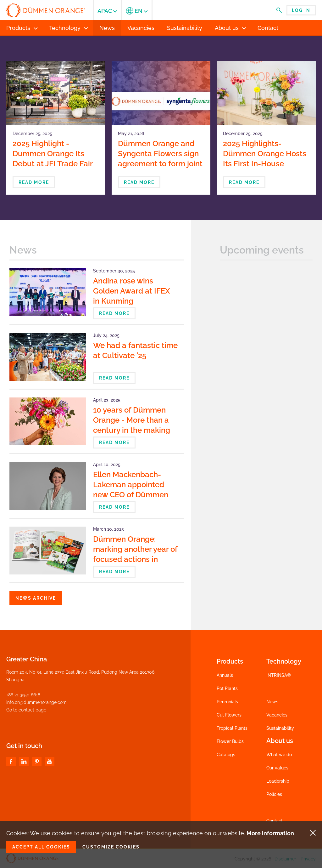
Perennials (227, 702)
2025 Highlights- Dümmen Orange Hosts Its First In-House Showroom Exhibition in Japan (265, 164)
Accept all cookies (41, 847)
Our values (277, 768)
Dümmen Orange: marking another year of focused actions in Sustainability (135, 554)
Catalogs (226, 755)
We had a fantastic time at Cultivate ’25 (135, 350)
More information (270, 833)
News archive (36, 598)
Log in (301, 10)
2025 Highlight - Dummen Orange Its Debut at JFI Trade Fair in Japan (53, 159)
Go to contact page (26, 710)
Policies (274, 794)
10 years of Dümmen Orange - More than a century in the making (132, 420)
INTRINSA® (279, 675)
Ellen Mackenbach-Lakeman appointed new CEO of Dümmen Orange (131, 490)
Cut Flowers (229, 715)
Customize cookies (111, 847)
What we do (279, 755)
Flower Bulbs (230, 741)
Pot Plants (227, 688)
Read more (34, 182)
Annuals (225, 675)
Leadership (278, 781)
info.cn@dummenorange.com (36, 702)
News (272, 702)
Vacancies (277, 715)
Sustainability (280, 728)
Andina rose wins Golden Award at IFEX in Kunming (131, 291)
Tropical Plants (232, 728)
